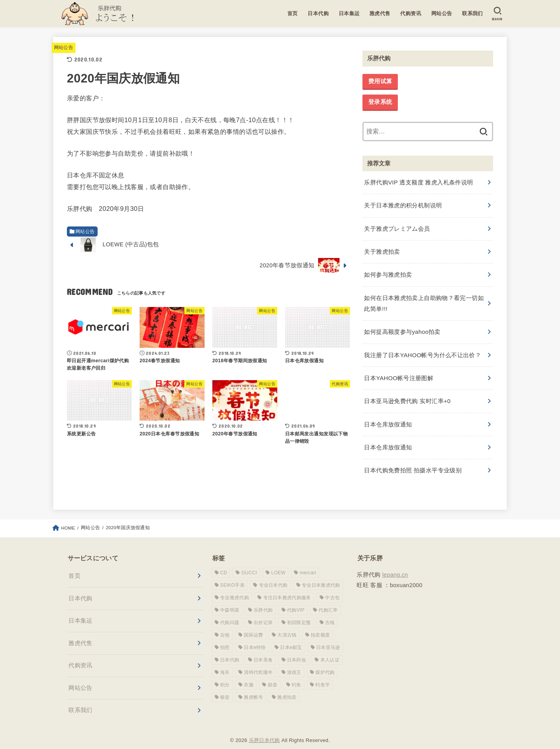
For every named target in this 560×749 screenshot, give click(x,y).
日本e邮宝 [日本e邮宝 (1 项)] (291, 638)
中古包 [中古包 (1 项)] (332, 589)
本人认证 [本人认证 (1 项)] (330, 651)
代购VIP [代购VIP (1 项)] (296, 601)
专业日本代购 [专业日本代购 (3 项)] (273, 576)
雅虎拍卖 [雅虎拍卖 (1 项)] (287, 688)
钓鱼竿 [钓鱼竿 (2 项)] (323, 676)
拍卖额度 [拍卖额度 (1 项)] (320, 626)
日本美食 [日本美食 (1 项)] (263, 651)
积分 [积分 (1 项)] (225, 676)
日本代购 (318, 13)
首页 (292, 13)
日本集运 (349, 13)
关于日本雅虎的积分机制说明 (403, 204)
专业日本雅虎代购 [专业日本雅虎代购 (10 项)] (321, 576)
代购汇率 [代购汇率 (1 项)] (328, 601)
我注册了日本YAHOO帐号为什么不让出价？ (422, 349)
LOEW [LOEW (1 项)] (279, 564)
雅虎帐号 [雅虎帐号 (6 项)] (253, 688)
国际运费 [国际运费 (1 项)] (253, 626)
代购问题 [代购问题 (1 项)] (230, 614)
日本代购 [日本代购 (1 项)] (230, 651)
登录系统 (380, 102)
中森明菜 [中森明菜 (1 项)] (230, 601)
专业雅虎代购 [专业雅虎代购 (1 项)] (234, 589)
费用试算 (380, 81)
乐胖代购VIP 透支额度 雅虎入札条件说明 (418, 182)
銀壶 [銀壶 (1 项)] (273, 676)
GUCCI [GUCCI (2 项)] (249, 564)
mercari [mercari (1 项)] (308, 564)
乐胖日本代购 (264, 731)
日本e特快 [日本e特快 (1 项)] (255, 638)
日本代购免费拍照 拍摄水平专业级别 (413, 461)
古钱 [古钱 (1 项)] (330, 614)
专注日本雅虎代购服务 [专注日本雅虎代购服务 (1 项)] (287, 589)
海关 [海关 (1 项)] (225, 663)
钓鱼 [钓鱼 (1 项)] (297, 676)
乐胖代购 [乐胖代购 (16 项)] (263, 601)
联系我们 (472, 13)
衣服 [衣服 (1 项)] (249, 676)
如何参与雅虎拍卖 (388, 272)
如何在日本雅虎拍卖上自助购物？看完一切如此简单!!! (424, 299)
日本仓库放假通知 (388, 416)
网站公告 (441, 13)
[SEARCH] (497, 14)
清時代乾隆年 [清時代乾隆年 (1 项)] (258, 663)
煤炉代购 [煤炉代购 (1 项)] (325, 663)
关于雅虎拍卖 (382, 249)
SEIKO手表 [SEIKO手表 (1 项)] (232, 576)
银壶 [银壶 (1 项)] (225, 688)
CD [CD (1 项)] (224, 564)
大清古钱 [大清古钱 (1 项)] (287, 626)
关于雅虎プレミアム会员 (397, 227)
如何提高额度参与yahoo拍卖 (402, 327)
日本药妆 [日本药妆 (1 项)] (297, 651)
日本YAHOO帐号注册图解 (398, 372)
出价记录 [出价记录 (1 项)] (263, 614)
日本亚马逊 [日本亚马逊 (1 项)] (328, 638)
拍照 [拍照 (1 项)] (225, 638)
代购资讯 (410, 13)
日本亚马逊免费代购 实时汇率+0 (407, 394)
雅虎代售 (380, 13)
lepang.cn (395, 565)
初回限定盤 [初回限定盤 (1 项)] (299, 614)
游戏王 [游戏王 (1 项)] (294, 663)
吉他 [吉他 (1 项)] (225, 626)
